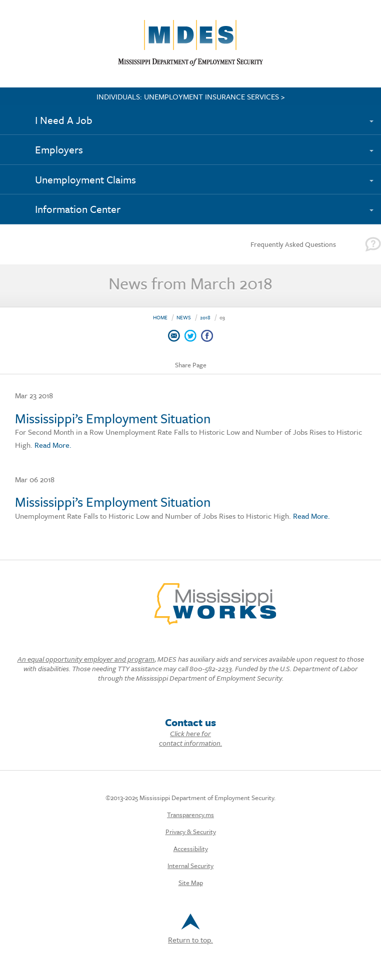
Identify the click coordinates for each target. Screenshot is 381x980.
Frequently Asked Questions (293, 244)
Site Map (191, 883)
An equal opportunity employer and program (86, 659)
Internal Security (190, 866)
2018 (205, 317)
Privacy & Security (191, 832)
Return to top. (190, 929)
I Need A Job (64, 120)
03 (222, 317)
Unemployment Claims (85, 179)
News (184, 317)
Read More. (52, 445)
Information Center (78, 209)
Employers (59, 149)
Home (160, 317)
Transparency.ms (190, 815)
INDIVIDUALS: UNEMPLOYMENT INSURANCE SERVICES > (191, 96)
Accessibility (191, 849)
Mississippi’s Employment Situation (113, 418)
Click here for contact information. (190, 738)
